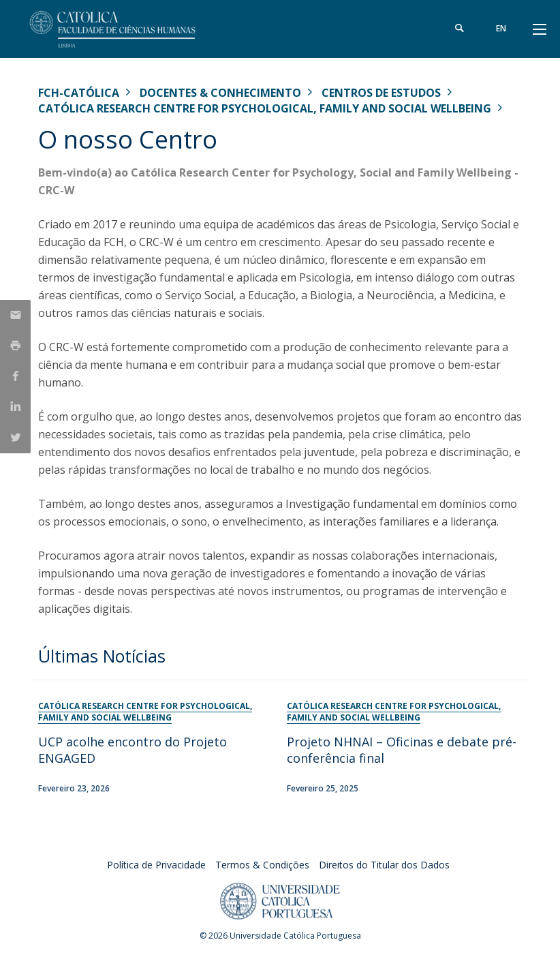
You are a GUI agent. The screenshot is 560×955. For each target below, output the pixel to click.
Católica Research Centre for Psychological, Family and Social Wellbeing (265, 108)
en (501, 28)
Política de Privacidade (156, 865)
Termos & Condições (262, 865)
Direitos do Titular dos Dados (384, 865)
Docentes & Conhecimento (220, 93)
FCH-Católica (79, 93)
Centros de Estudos (381, 93)
